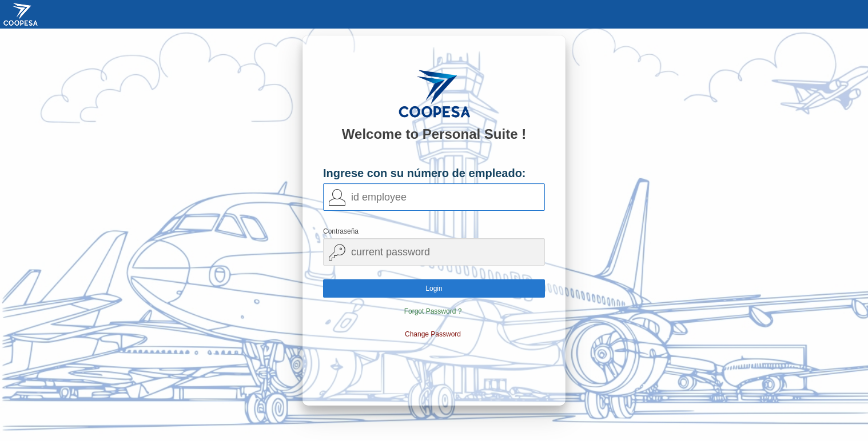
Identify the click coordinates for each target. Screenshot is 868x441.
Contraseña (341, 231)
